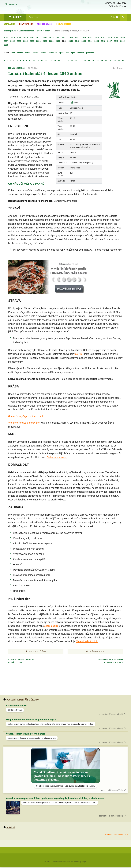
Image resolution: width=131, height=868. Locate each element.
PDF (120, 68)
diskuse (9, 828)
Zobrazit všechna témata (116, 835)
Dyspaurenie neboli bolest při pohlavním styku (31, 720)
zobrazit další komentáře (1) (111, 715)
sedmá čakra (51, 626)
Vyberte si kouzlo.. (57, 457)
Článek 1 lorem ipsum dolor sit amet (26, 734)
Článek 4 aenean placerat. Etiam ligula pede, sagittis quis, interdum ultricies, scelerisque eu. (55, 799)
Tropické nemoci (45, 24)
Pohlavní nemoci (64, 24)
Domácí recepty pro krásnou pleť (26, 416)
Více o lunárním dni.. (87, 641)
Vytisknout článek (36, 652)
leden (48, 31)
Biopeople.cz (11, 4)
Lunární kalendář (26, 31)
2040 (39, 31)
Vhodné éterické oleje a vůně (24, 423)
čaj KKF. (79, 354)
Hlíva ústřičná (26, 24)
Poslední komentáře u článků (21, 700)
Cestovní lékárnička (17, 706)
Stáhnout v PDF (95, 652)
